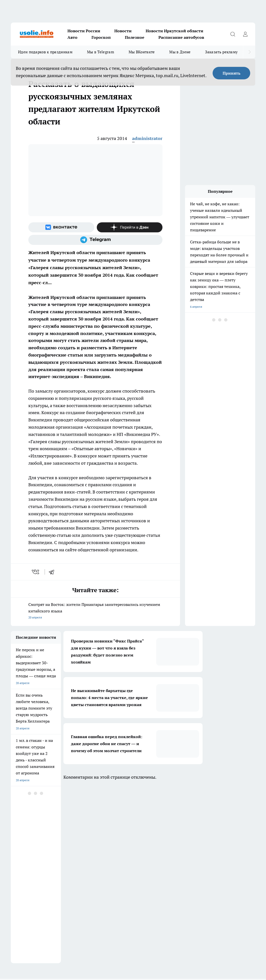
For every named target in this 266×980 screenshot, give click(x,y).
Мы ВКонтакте (142, 52)
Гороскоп (101, 37)
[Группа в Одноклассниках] (227, 819)
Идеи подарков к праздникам (45, 52)
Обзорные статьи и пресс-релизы (34, 849)
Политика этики (85, 849)
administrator (147, 138)
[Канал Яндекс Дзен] (130, 227)
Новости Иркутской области (174, 31)
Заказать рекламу (221, 52)
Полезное (135, 37)
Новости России (84, 31)
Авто (72, 37)
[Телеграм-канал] (95, 240)
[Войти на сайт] (245, 34)
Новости (123, 31)
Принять (232, 73)
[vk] (36, 572)
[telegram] (53, 572)
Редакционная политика (153, 849)
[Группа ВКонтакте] (61, 227)
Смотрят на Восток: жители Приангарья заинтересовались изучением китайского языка (95, 611)
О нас (77, 855)
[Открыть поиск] (233, 34)
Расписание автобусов (181, 37)
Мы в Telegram (101, 52)
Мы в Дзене (180, 52)
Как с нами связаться (26, 855)
